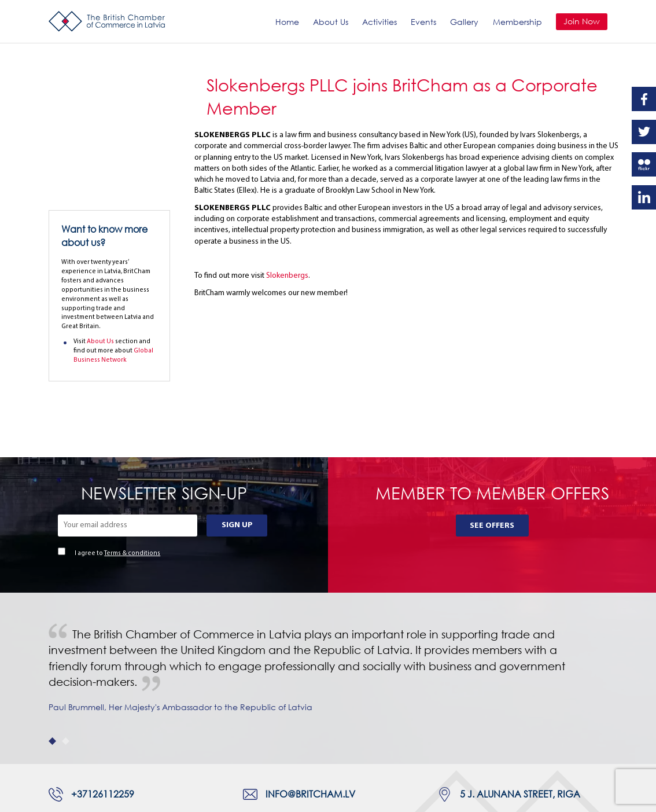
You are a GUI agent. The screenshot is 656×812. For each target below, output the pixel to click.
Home (287, 22)
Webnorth (114, 798)
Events (423, 22)
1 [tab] (52, 643)
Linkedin (644, 197)
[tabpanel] (328, 580)
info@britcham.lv (310, 696)
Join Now (582, 21)
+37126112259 (103, 696)
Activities (379, 22)
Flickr (644, 164)
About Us (331, 22)
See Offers (492, 427)
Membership (517, 22)
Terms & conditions (132, 455)
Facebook (644, 99)
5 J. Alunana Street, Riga (520, 696)
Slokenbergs (287, 276)
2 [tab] (66, 643)
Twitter (644, 132)
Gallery (464, 22)
